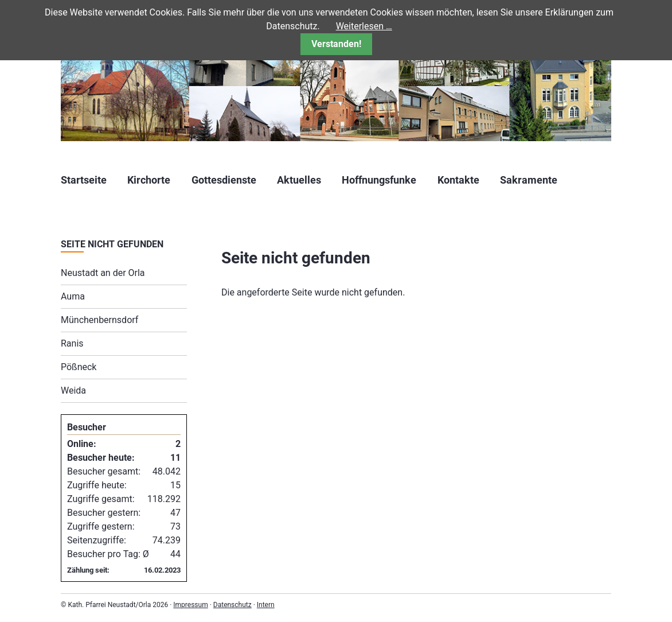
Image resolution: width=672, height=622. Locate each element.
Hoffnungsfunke (379, 180)
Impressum (190, 605)
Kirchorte (149, 180)
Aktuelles (299, 180)
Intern (266, 605)
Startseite (84, 180)
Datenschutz (233, 605)
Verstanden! (336, 44)
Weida (73, 390)
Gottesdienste (224, 180)
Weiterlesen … (364, 26)
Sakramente (529, 180)
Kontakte (458, 180)
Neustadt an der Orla (103, 273)
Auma (73, 296)
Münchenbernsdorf (99, 320)
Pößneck (79, 367)
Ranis (72, 343)
